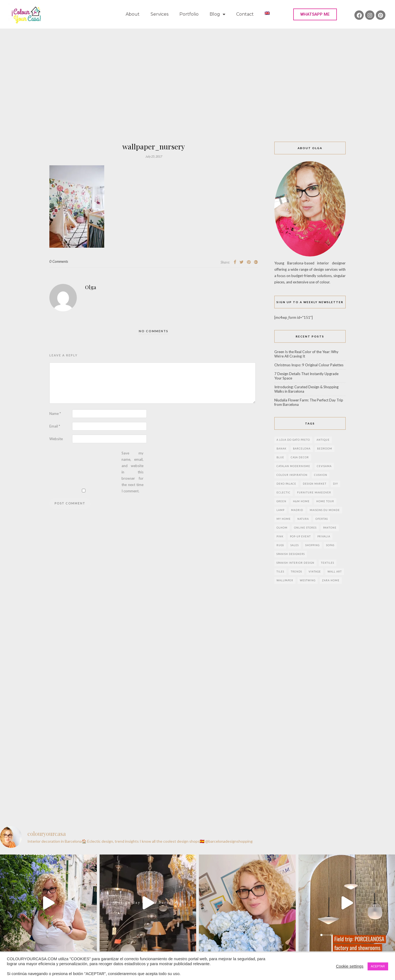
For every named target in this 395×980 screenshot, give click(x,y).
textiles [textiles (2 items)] (328, 563)
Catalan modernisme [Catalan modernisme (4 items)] (293, 466)
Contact (245, 14)
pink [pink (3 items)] (280, 536)
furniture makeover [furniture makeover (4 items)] (314, 492)
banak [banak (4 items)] (281, 449)
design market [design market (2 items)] (315, 484)
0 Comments (59, 261)
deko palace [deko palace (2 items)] (286, 484)
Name (55, 414)
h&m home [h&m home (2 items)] (301, 501)
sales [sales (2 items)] (295, 545)
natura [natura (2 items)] (303, 519)
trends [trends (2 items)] (296, 572)
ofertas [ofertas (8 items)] (322, 519)
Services (160, 14)
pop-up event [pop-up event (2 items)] (300, 536)
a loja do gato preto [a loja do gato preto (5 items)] (293, 440)
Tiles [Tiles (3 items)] (280, 572)
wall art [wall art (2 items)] (335, 572)
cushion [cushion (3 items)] (321, 475)
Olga (91, 287)
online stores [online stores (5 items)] (305, 528)
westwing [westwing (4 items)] (308, 580)
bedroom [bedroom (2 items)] (325, 449)
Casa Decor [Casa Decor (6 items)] (300, 457)
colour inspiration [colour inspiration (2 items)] (292, 475)
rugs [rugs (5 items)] (280, 545)
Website (56, 439)
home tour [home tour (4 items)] (325, 501)
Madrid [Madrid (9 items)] (297, 510)
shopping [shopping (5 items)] (312, 545)
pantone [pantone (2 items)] (330, 528)
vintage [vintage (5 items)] (315, 572)
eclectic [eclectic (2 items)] (283, 492)
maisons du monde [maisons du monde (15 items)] (325, 510)
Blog (217, 14)
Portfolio (189, 14)
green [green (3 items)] (281, 501)
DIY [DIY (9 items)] (335, 484)
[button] (315, 14)
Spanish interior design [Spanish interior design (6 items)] (295, 563)
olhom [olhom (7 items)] (282, 528)
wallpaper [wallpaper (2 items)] (285, 580)
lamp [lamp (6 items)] (280, 510)
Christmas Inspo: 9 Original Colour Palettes (309, 365)
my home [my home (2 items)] (284, 519)
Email (55, 426)
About (133, 14)
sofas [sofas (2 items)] (330, 545)
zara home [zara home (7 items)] (331, 580)
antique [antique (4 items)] (323, 440)
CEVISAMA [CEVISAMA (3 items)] (324, 466)
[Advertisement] (198, 100)
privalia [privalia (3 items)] (324, 536)
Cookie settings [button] (350, 966)
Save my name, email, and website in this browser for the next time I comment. (132, 472)
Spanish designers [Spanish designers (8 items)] (291, 554)
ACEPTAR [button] (378, 966)
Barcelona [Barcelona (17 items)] (302, 449)
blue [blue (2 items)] (280, 457)
